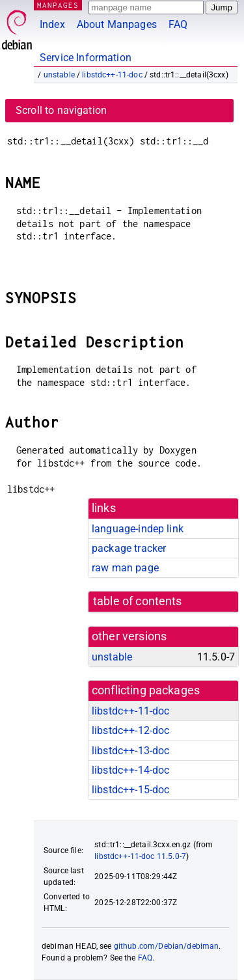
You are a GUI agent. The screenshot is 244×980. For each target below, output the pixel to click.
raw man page (125, 568)
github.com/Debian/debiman (167, 946)
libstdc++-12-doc (130, 730)
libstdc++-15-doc (130, 790)
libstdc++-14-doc (130, 770)
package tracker (129, 548)
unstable (59, 75)
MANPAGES (58, 5)
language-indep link (138, 529)
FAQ (178, 24)
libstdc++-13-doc (130, 751)
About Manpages (117, 24)
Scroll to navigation (61, 110)
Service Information (86, 58)
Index (52, 24)
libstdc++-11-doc (112, 75)
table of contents (138, 601)
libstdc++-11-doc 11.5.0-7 (140, 856)
